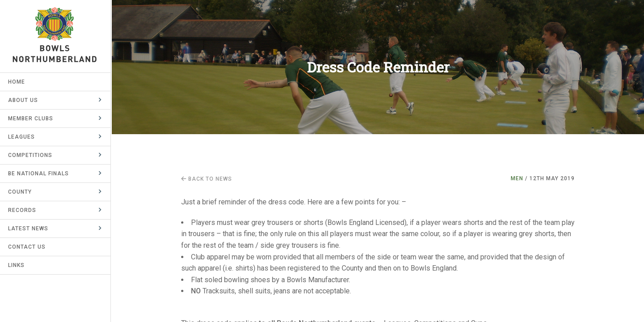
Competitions (31, 155)
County (21, 192)
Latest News (29, 229)
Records (23, 210)
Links (17, 265)
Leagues (22, 137)
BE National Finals (39, 174)
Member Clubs (32, 119)
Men (517, 178)
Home (17, 82)
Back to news (207, 179)
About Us (24, 100)
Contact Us (28, 247)
